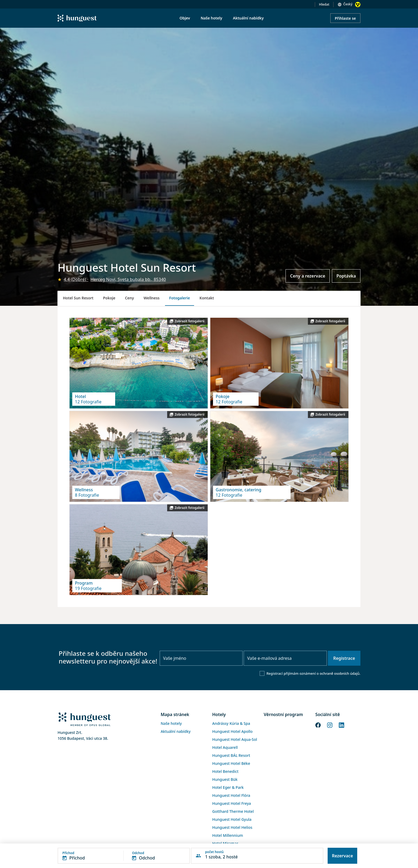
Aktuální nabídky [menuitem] (248, 18)
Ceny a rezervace (308, 276)
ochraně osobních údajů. (340, 673)
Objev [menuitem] (185, 18)
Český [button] (348, 4)
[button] (124, 856)
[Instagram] (330, 725)
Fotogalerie (180, 298)
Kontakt (207, 298)
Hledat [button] (324, 4)
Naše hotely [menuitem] (212, 18)
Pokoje (109, 298)
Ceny (130, 298)
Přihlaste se (345, 18)
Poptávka (346, 276)
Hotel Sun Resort (78, 298)
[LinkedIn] (341, 725)
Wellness (151, 298)
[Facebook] (318, 725)
